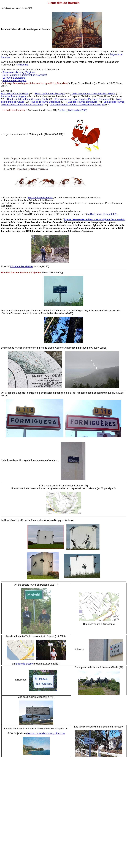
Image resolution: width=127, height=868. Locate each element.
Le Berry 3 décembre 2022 (73, 110)
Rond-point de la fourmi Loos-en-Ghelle (28, 99)
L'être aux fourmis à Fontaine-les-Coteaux (94, 94)
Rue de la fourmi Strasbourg (46, 102)
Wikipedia (23, 65)
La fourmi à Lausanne (14, 78)
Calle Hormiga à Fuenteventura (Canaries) (25, 75)
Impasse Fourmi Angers (13, 96)
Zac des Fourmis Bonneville (82, 102)
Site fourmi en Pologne (14, 81)
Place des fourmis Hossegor (50, 94)
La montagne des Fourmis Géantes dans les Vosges (77, 105)
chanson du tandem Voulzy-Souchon (45, 733)
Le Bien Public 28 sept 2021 (102, 214)
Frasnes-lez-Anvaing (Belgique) (19, 72)
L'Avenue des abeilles (21, 266)
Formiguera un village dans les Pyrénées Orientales (82, 99)
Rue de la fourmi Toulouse (15, 94)
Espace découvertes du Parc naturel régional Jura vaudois (94, 219)
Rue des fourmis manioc (40, 198)
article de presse (24, 664)
